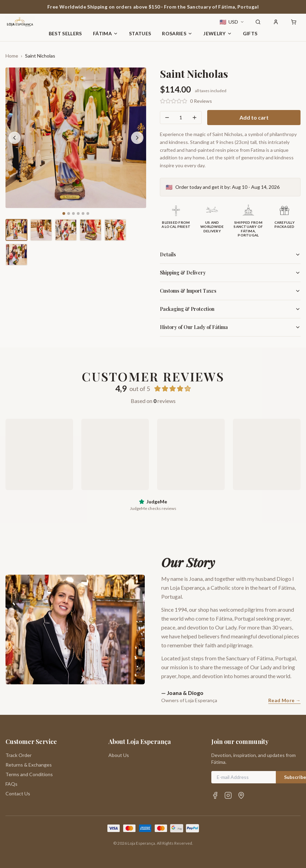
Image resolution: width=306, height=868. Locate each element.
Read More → (284, 700)
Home (12, 56)
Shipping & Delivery (230, 273)
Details (230, 254)
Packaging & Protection (230, 309)
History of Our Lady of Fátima (230, 327)
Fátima (105, 33)
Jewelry (217, 33)
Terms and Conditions (29, 774)
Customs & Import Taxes (230, 291)
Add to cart (254, 117)
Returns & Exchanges (29, 765)
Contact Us (18, 793)
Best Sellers (65, 33)
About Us (119, 755)
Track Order (19, 755)
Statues (140, 33)
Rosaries (177, 33)
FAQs (11, 784)
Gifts (250, 33)
